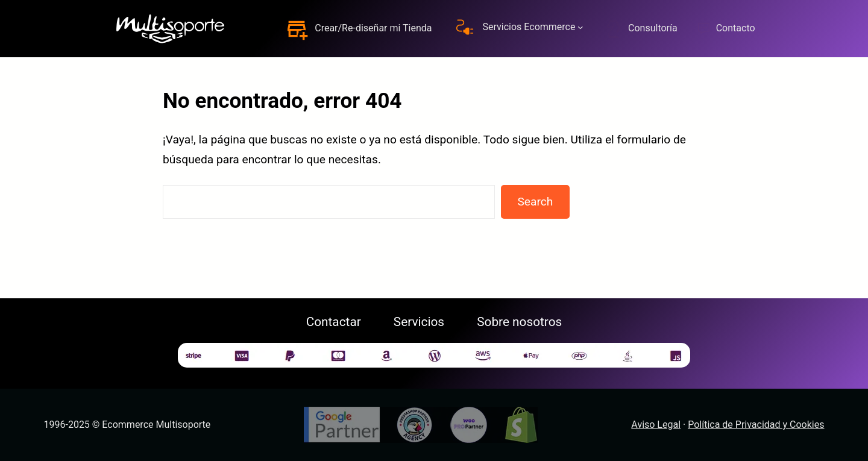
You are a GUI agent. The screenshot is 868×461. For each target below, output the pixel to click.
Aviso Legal (656, 425)
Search (535, 202)
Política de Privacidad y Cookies (756, 425)
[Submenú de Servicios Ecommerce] (580, 27)
